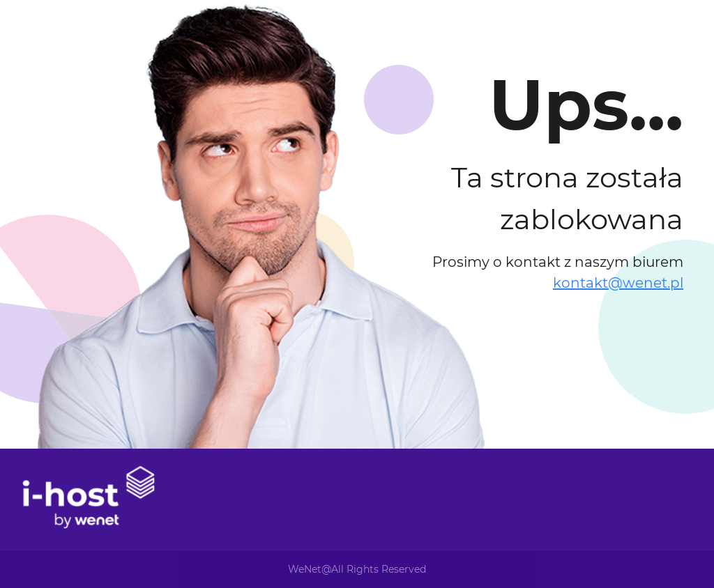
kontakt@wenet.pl (618, 283)
